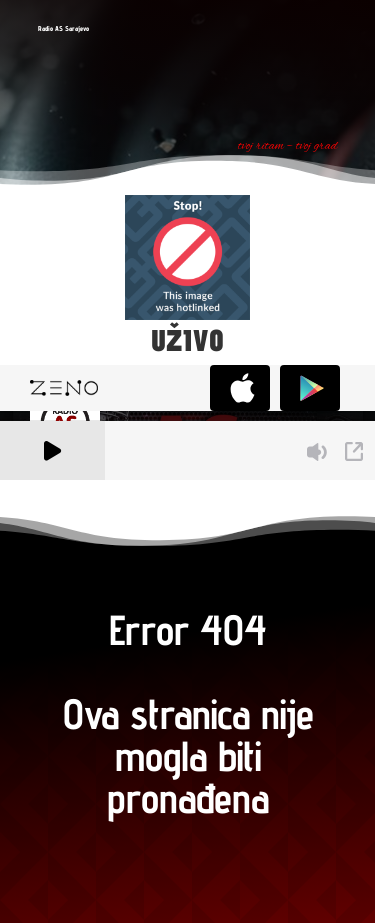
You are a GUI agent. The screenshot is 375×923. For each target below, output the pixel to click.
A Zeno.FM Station (54, 491)
